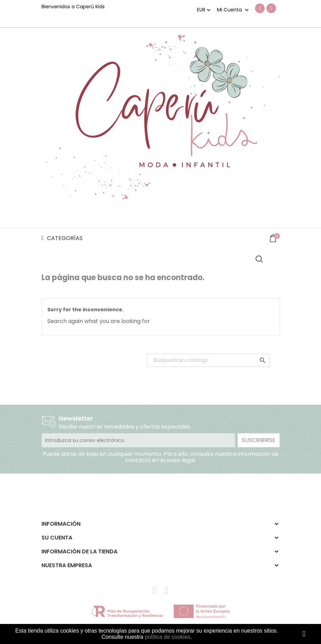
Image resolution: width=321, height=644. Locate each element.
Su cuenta (57, 538)
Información (61, 524)
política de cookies (168, 637)
